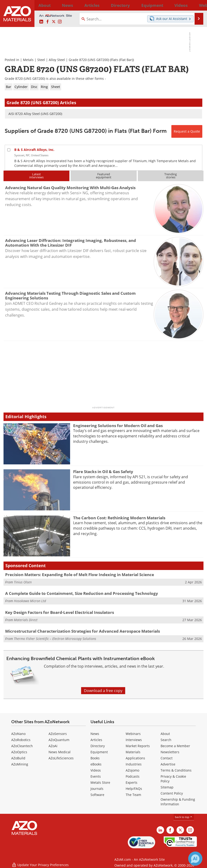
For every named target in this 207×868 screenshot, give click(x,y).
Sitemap (167, 787)
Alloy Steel (57, 60)
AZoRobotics (21, 740)
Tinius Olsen (23, 582)
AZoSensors (58, 734)
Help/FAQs (134, 789)
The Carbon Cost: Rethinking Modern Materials (119, 518)
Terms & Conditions (176, 770)
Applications (135, 758)
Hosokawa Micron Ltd (30, 601)
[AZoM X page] (54, 22)
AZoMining (20, 764)
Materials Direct (26, 620)
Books (95, 758)
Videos (96, 770)
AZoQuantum (59, 740)
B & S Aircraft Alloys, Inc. (34, 150)
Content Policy (172, 793)
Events (96, 776)
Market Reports (138, 746)
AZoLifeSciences (61, 758)
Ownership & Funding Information (178, 802)
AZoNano (18, 734)
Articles (96, 740)
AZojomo (132, 770)
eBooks (96, 764)
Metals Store (100, 782)
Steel (41, 60)
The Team (133, 795)
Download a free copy (103, 691)
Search (166, 740)
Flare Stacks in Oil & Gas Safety (103, 472)
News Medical (60, 752)
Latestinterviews (36, 176)
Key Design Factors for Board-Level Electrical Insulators (60, 612)
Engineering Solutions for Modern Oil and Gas (118, 426)
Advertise (168, 764)
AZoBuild (18, 758)
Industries (134, 764)
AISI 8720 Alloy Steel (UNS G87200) (35, 114)
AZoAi (53, 746)
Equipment (99, 752)
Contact (167, 758)
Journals (97, 789)
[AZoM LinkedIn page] (41, 22)
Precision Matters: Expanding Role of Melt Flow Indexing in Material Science (80, 575)
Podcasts (133, 776)
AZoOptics (19, 752)
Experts (132, 782)
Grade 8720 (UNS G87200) (89, 60)
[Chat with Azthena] (195, 859)
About (165, 734)
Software (97, 795)
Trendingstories (171, 176)
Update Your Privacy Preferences (40, 862)
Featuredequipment (104, 176)
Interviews (134, 740)
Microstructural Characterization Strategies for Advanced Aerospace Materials (83, 631)
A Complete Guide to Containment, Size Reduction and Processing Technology (82, 593)
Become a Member (175, 746)
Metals (28, 60)
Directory (94, 5)
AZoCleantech (22, 746)
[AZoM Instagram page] (60, 22)
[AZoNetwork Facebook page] (48, 22)
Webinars (133, 734)
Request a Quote (187, 131)
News (95, 734)
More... (198, 5)
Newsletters (170, 752)
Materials (133, 752)
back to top (184, 817)
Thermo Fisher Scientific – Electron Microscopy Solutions (55, 639)
